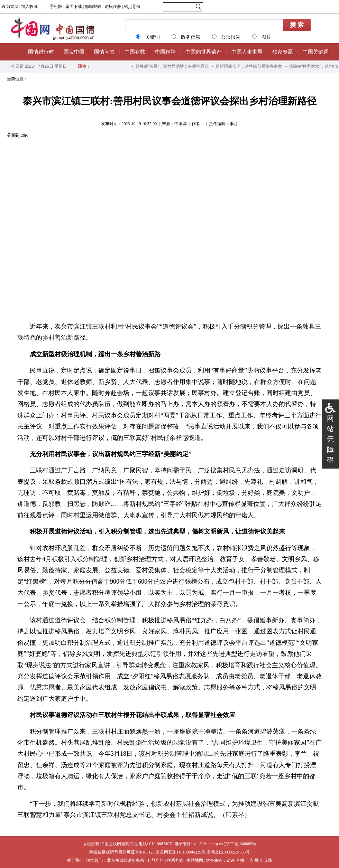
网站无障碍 (330, 439)
